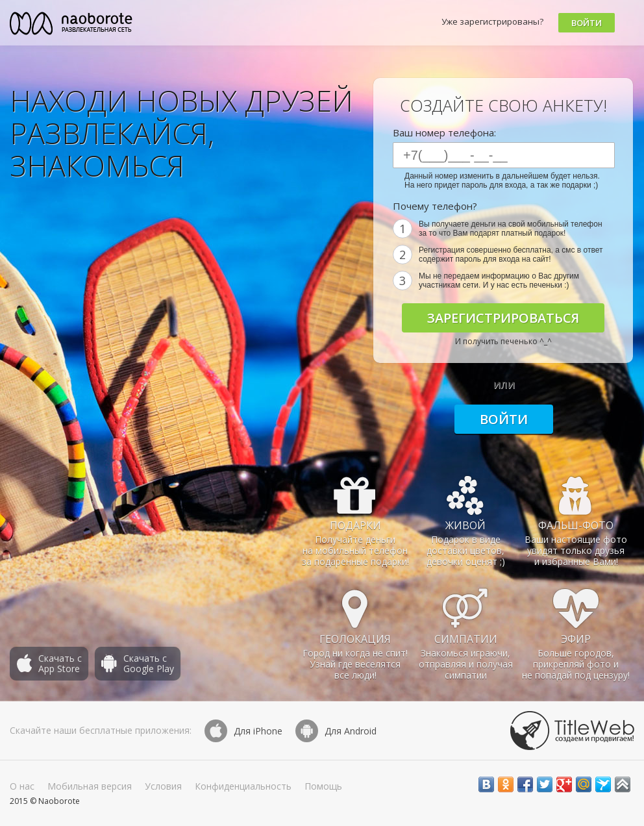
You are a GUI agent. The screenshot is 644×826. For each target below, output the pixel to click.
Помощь (323, 786)
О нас (22, 786)
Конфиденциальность (243, 786)
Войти (587, 23)
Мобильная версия (90, 786)
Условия (163, 786)
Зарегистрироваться (503, 318)
